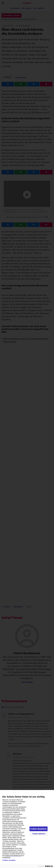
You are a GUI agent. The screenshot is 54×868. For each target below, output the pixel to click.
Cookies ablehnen (39, 834)
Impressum (6, 857)
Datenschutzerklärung (13, 856)
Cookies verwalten (9, 860)
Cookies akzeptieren (39, 829)
